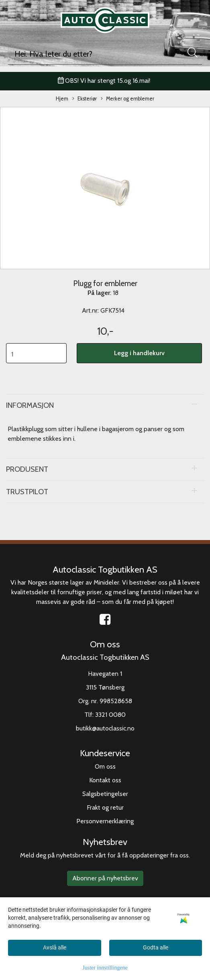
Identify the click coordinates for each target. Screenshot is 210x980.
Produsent (27, 469)
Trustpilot (27, 492)
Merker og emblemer (127, 99)
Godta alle (156, 947)
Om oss (105, 766)
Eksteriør (85, 99)
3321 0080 (110, 715)
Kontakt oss (105, 780)
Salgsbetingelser (105, 794)
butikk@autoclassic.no (105, 728)
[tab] (105, 405)
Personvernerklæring (105, 821)
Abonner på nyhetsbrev (105, 878)
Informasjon (30, 405)
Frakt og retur (105, 807)
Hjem (62, 99)
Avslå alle (55, 947)
